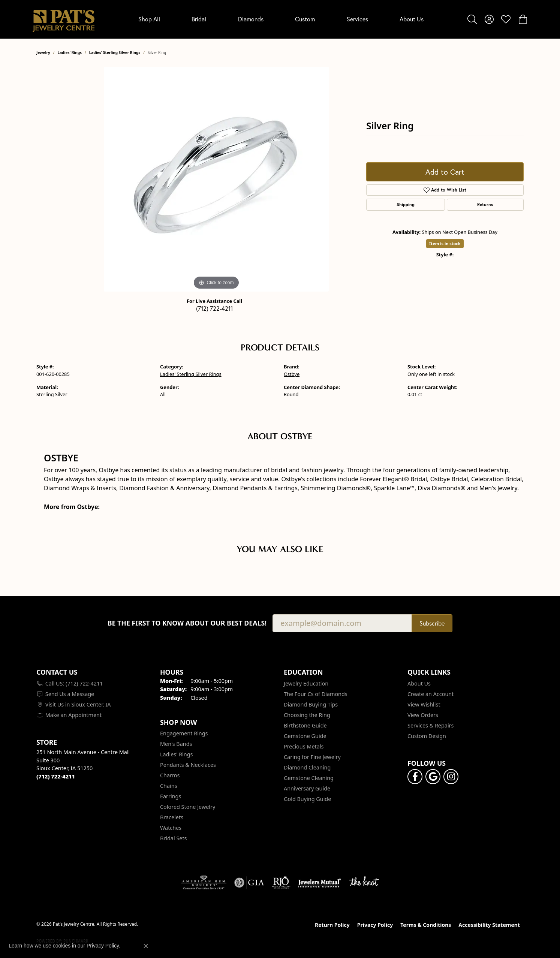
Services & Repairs (430, 725)
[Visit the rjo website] (281, 883)
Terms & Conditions (426, 925)
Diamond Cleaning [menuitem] (307, 767)
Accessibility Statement (489, 925)
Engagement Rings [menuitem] (184, 733)
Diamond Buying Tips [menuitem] (311, 704)
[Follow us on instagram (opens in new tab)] (451, 777)
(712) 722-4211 (214, 308)
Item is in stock (445, 243)
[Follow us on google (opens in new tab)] (433, 777)
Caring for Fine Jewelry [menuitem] (312, 757)
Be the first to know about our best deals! (187, 623)
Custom (305, 19)
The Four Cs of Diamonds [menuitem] (316, 694)
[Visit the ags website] (204, 883)
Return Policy (332, 925)
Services (357, 19)
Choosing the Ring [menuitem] (307, 715)
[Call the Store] (56, 776)
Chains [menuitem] (169, 786)
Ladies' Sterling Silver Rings (115, 52)
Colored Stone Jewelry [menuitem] (188, 807)
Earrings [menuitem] (171, 796)
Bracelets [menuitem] (172, 817)
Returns (485, 204)
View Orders (423, 715)
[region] (216, 179)
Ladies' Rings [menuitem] (176, 754)
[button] (472, 19)
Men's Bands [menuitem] (176, 744)
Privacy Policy (375, 925)
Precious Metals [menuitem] (304, 746)
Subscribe (432, 623)
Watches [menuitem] (171, 828)
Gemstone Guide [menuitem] (305, 736)
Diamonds (251, 19)
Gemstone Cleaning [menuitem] (309, 778)
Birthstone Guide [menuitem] (305, 725)
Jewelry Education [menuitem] (306, 683)
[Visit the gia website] (249, 883)
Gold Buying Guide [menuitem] (307, 799)
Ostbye (292, 374)
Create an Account (430, 694)
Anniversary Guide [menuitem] (307, 788)
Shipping (406, 204)
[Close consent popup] (146, 946)
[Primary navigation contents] (281, 19)
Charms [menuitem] (170, 775)
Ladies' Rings (70, 52)
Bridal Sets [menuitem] (174, 838)
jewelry (43, 52)
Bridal (199, 19)
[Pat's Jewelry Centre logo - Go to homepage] (64, 19)
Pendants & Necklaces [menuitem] (188, 765)
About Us (412, 19)
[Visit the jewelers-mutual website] (320, 883)
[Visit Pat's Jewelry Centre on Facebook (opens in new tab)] (415, 777)
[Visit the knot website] (364, 883)
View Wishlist (424, 704)
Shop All (149, 19)
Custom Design (427, 736)
